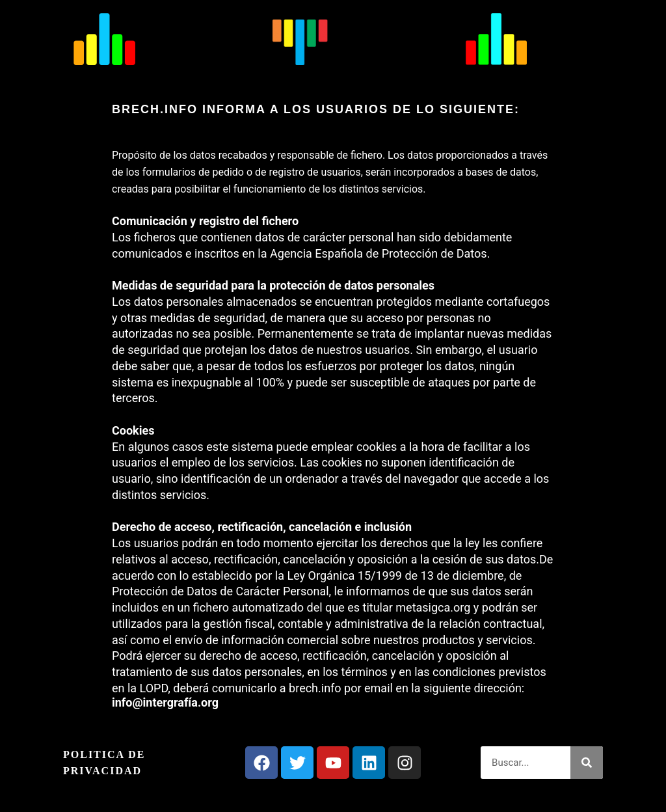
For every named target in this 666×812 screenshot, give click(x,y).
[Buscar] (587, 763)
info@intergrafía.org (165, 702)
